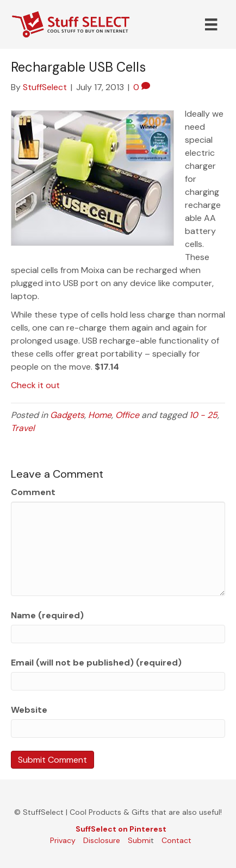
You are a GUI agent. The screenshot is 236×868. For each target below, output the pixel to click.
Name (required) (47, 615)
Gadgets (67, 415)
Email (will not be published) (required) (96, 663)
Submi (139, 840)
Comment (33, 492)
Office (127, 415)
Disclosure (102, 840)
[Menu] (211, 24)
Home (100, 415)
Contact (176, 840)
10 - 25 (203, 415)
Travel (23, 428)
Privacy (63, 840)
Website (29, 710)
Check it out (35, 385)
